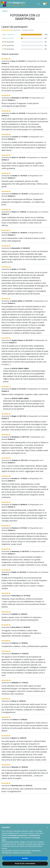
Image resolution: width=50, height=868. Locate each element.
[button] (47, 827)
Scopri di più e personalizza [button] (25, 863)
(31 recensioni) (8, 35)
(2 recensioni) (8, 38)
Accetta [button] (25, 858)
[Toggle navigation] (38, 4)
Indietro (5, 11)
